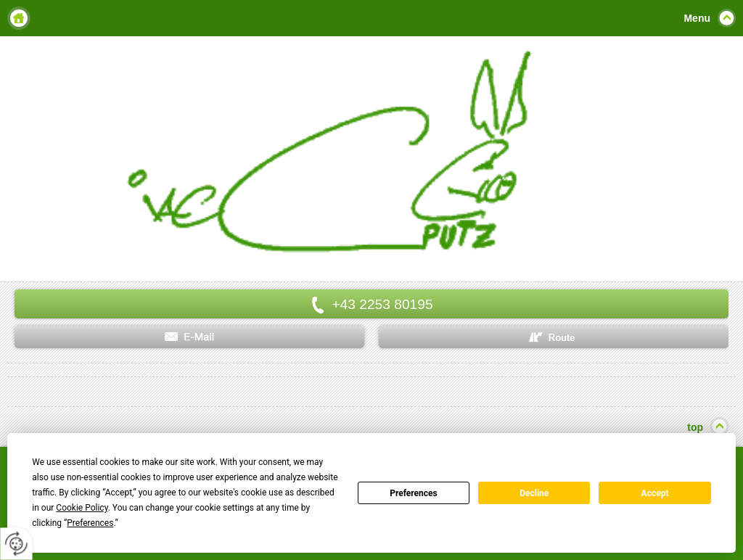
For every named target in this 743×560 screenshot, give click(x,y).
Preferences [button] (90, 523)
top (695, 427)
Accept (655, 493)
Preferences (414, 493)
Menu (697, 18)
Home (19, 18)
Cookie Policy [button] (82, 508)
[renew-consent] (16, 544)
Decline (534, 493)
